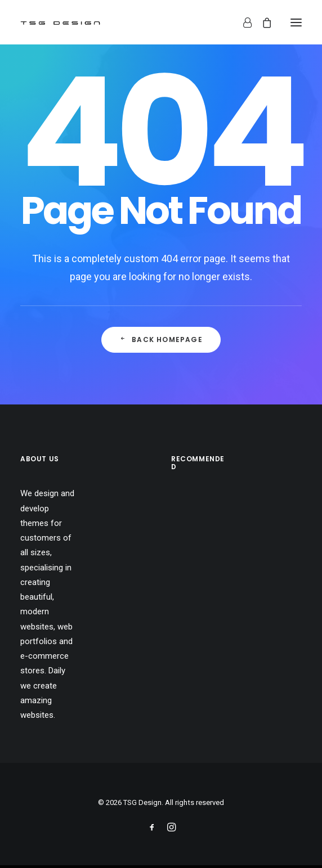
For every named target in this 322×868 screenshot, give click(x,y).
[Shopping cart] (262, 23)
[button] (296, 22)
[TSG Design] (61, 22)
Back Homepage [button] (161, 339)
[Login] (242, 23)
